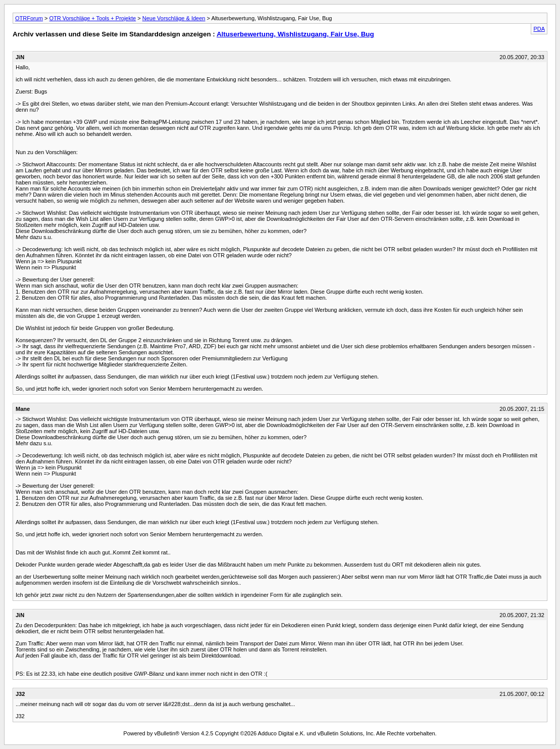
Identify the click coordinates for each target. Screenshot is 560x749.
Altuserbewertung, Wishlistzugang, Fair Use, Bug (295, 34)
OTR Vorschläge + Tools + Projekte (93, 18)
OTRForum (29, 18)
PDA (539, 29)
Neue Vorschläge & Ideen (174, 18)
